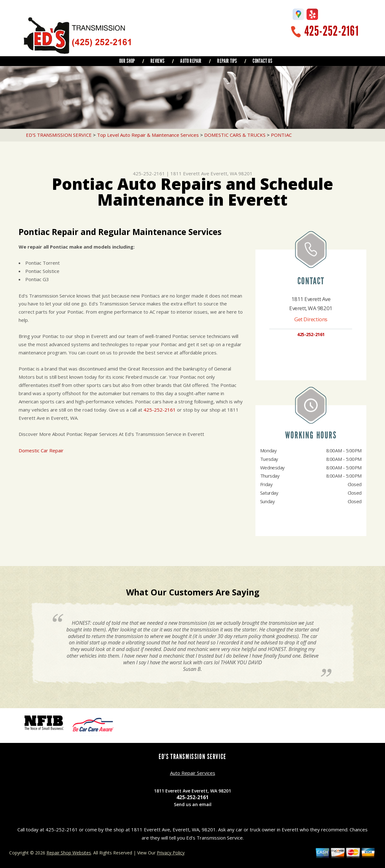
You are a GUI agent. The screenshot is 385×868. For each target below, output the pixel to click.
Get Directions (311, 319)
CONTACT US (262, 61)
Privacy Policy (171, 853)
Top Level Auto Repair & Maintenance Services (148, 135)
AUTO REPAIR (191, 61)
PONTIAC (281, 135)
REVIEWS (157, 61)
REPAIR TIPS (227, 61)
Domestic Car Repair (41, 450)
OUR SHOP (127, 61)
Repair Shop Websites (69, 853)
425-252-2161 (332, 31)
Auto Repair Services (193, 773)
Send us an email (193, 804)
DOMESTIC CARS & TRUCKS (235, 135)
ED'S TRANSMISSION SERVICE (59, 135)
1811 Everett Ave (190, 173)
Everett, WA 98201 (232, 173)
